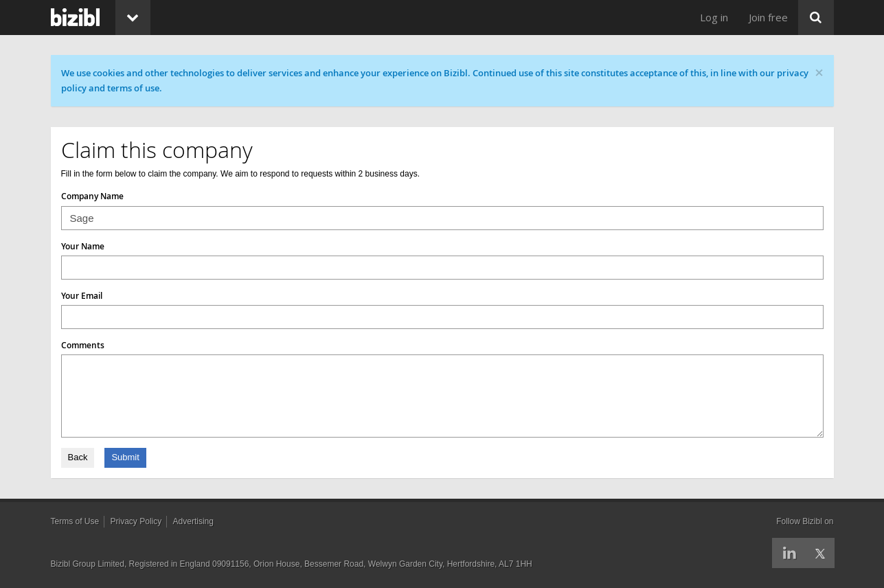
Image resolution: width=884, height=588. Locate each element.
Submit (125, 457)
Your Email (82, 296)
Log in (714, 17)
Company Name (92, 196)
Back (78, 457)
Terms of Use (75, 521)
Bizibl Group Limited (88, 564)
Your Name (83, 246)
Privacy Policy (136, 521)
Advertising (193, 521)
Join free (768, 17)
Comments (83, 345)
